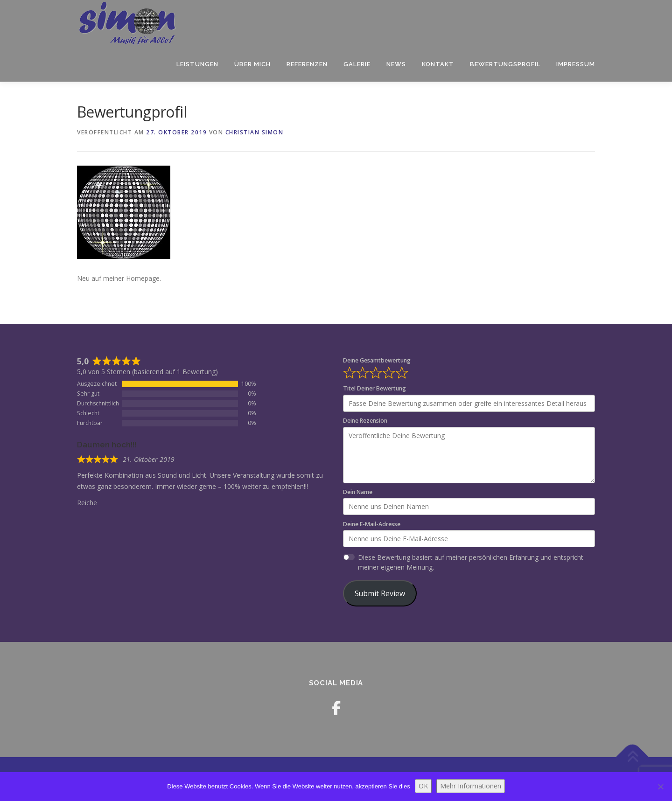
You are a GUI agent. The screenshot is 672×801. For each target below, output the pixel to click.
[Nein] (660, 787)
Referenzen (307, 64)
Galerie (357, 64)
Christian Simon (255, 132)
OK (423, 786)
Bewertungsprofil (505, 64)
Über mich (252, 64)
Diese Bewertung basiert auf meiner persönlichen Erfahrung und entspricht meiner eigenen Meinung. (471, 562)
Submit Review (380, 593)
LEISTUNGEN (197, 64)
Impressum (576, 64)
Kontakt (438, 64)
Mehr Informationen (471, 786)
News (396, 64)
